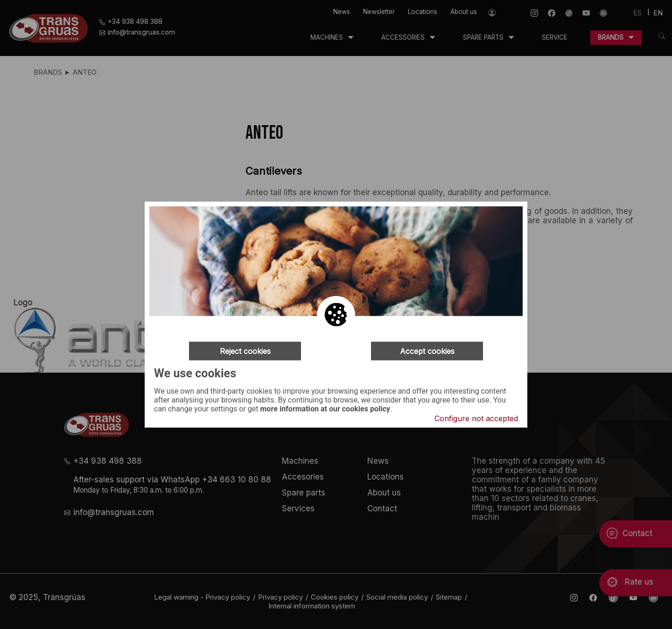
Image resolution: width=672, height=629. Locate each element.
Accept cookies (427, 351)
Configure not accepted (476, 418)
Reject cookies (245, 351)
